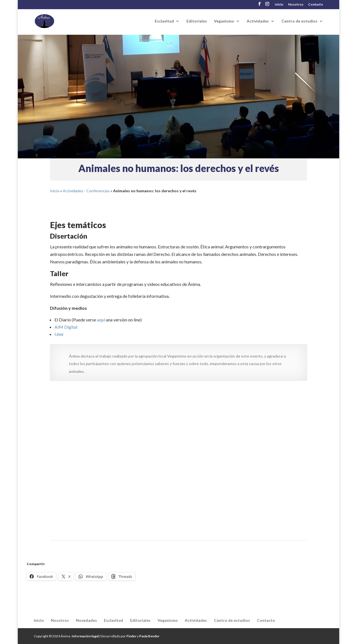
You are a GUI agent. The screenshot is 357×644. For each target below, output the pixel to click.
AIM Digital (66, 327)
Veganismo (224, 21)
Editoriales (197, 21)
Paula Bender (149, 636)
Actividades (258, 21)
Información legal (85, 636)
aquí (101, 320)
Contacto (316, 5)
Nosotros (296, 5)
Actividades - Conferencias (86, 191)
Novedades (86, 620)
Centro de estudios (299, 21)
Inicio (279, 5)
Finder (131, 636)
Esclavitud (164, 21)
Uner (59, 334)
